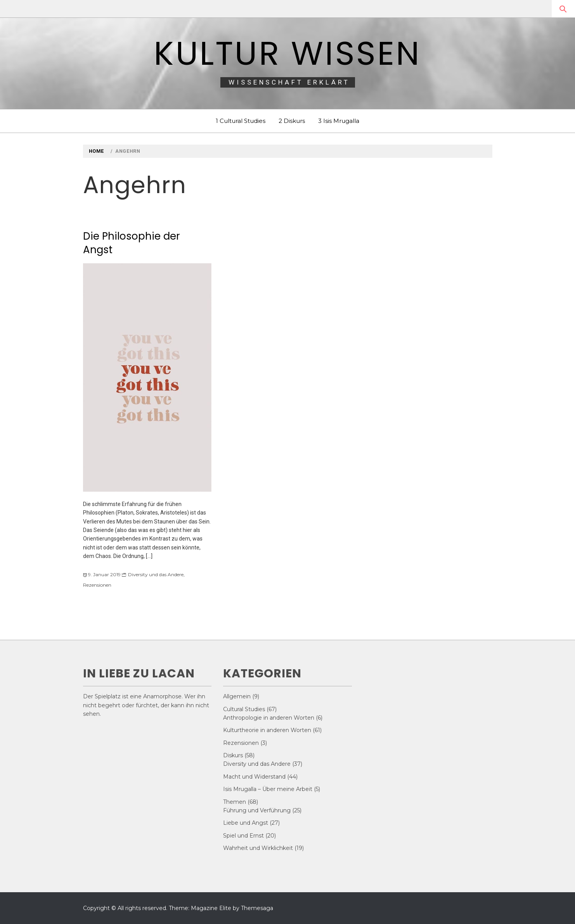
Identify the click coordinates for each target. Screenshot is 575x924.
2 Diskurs (292, 121)
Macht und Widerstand (254, 777)
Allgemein (237, 696)
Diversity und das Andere (156, 574)
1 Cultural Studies (241, 121)
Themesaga (257, 908)
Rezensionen (97, 585)
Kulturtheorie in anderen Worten (267, 730)
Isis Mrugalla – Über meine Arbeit (268, 789)
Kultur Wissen (287, 53)
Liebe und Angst (246, 823)
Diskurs (233, 755)
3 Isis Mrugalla (339, 121)
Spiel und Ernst (243, 836)
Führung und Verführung (257, 810)
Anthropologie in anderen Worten (269, 718)
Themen (235, 802)
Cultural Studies (244, 709)
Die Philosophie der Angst (132, 243)
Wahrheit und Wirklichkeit (258, 848)
